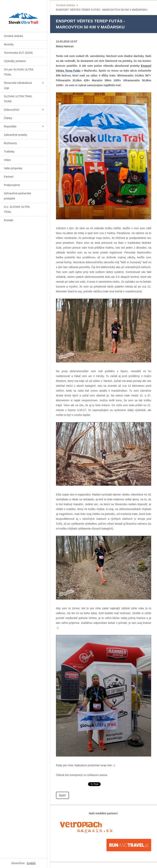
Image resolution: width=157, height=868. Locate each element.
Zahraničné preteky (16, 135)
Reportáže (10, 126)
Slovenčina (18, 863)
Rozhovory (10, 143)
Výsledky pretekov (15, 61)
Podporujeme (12, 185)
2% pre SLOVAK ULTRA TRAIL (19, 72)
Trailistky (9, 152)
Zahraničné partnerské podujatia (17, 196)
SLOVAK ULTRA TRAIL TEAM (18, 99)
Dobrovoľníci (12, 110)
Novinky (9, 44)
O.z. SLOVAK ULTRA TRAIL (17, 209)
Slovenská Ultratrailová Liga (18, 85)
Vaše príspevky (13, 168)
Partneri (9, 177)
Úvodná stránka (13, 36)
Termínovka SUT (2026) (18, 53)
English (31, 863)
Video (7, 160)
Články (8, 118)
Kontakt (8, 220)
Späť (62, 795)
